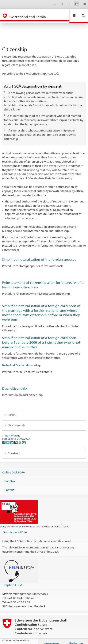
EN (77, 4)
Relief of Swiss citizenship (22, 361)
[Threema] (16, 438)
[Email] (24, 438)
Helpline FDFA (12, 581)
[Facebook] (4, 438)
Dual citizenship (14, 384)
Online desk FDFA (15, 528)
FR (69, 4)
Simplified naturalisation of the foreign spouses (39, 256)
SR (84, 4)
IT (62, 4)
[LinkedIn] (12, 438)
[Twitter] (8, 438)
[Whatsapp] (20, 438)
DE (54, 4)
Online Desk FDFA (14, 468)
